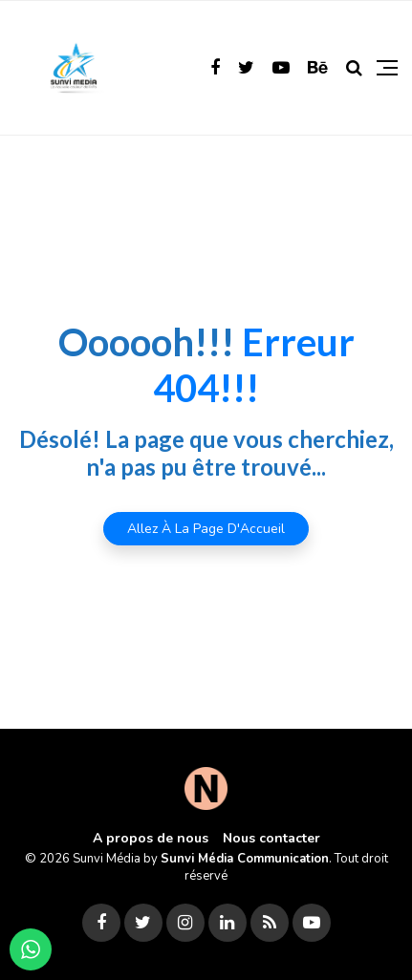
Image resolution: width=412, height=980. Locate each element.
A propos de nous (151, 838)
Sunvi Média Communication (245, 859)
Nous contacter (271, 838)
